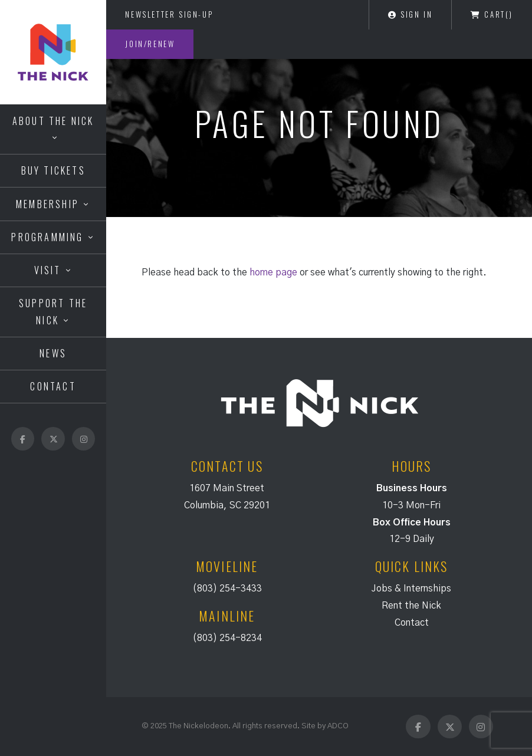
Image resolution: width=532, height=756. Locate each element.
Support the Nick (53, 312)
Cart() (492, 14)
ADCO (338, 726)
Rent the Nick (411, 606)
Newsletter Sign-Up (169, 14)
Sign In (410, 14)
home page (273, 272)
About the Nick (53, 121)
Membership (47, 204)
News (53, 353)
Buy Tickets (53, 170)
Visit (48, 270)
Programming (47, 237)
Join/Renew (150, 44)
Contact (53, 386)
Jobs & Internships (411, 589)
